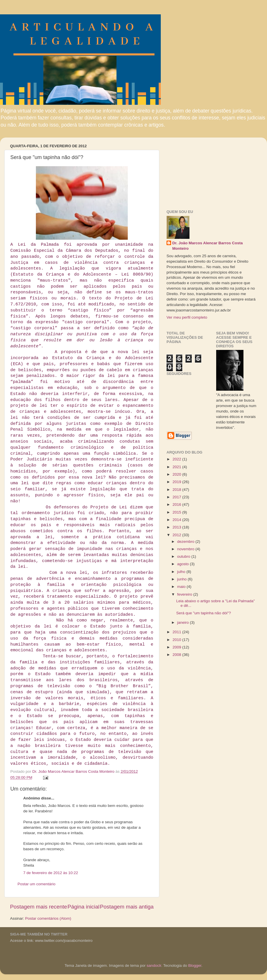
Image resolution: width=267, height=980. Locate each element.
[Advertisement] (202, 171)
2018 (177, 490)
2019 (177, 482)
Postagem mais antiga (127, 907)
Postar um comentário (36, 884)
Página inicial (83, 907)
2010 (177, 640)
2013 (177, 527)
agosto (183, 564)
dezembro (186, 542)
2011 (177, 632)
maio (182, 587)
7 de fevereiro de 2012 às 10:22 (51, 873)
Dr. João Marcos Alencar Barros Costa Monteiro (208, 246)
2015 (177, 512)
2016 (177, 504)
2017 (177, 497)
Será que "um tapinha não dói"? (204, 613)
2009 (177, 647)
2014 (177, 520)
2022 (177, 459)
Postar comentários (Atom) (48, 918)
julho (182, 572)
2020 (177, 474)
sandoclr (154, 966)
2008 (177, 655)
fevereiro (185, 594)
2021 (177, 467)
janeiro (183, 622)
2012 (177, 535)
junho (182, 579)
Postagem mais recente (38, 907)
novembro (186, 549)
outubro (184, 556)
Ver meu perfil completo (187, 317)
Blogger (195, 966)
